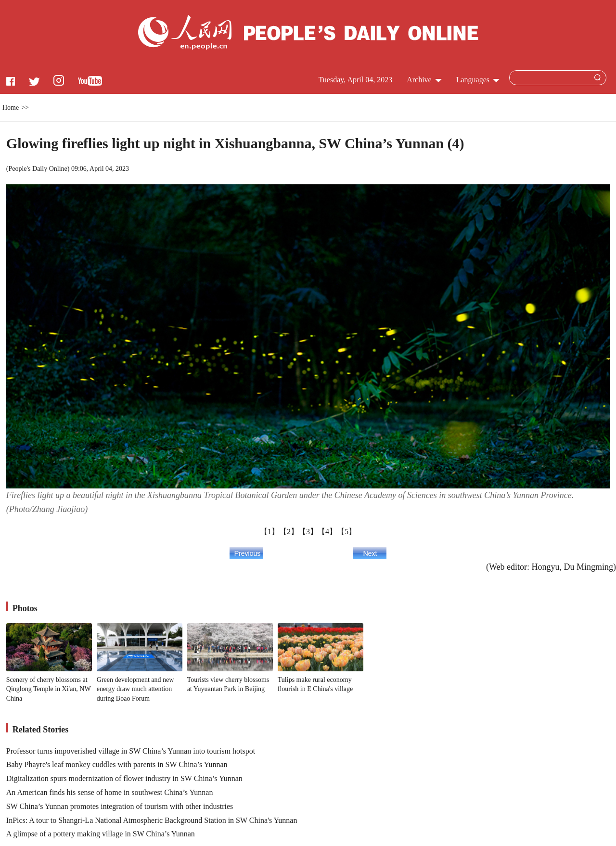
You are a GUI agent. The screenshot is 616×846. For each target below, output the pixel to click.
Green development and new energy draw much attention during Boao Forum (135, 689)
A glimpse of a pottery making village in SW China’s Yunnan (101, 834)
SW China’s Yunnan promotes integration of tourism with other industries (120, 806)
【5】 (346, 532)
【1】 (269, 532)
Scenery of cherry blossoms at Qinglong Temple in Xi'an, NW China (49, 689)
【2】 (289, 532)
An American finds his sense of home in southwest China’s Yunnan (110, 792)
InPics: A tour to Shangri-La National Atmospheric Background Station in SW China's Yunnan (152, 820)
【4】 (327, 532)
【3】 (308, 532)
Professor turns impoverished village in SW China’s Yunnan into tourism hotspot (131, 751)
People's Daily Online (38, 169)
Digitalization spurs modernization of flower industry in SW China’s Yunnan (124, 778)
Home (11, 108)
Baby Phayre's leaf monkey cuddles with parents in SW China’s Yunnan (117, 764)
